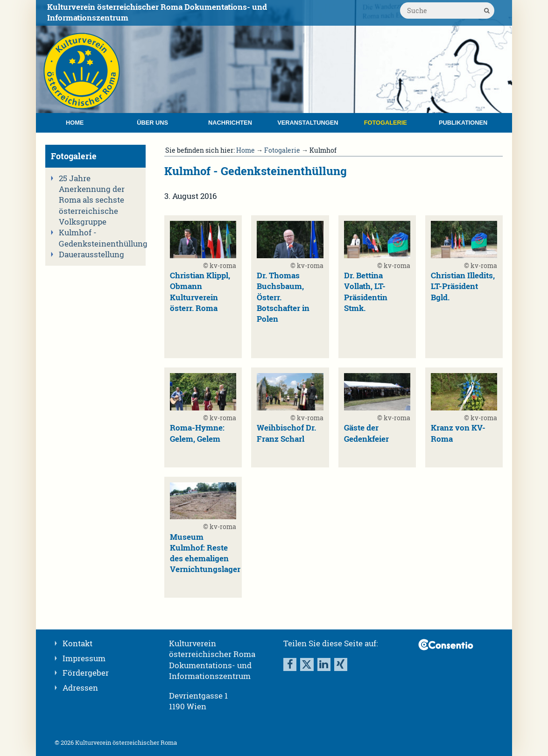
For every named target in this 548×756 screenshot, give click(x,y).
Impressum (84, 658)
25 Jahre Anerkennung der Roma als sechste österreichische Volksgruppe (92, 200)
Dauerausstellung (91, 254)
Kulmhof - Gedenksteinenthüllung (99, 238)
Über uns (152, 123)
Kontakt (77, 643)
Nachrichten (230, 123)
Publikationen (463, 123)
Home (75, 123)
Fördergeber (86, 673)
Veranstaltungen (308, 123)
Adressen (80, 688)
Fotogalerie (386, 123)
